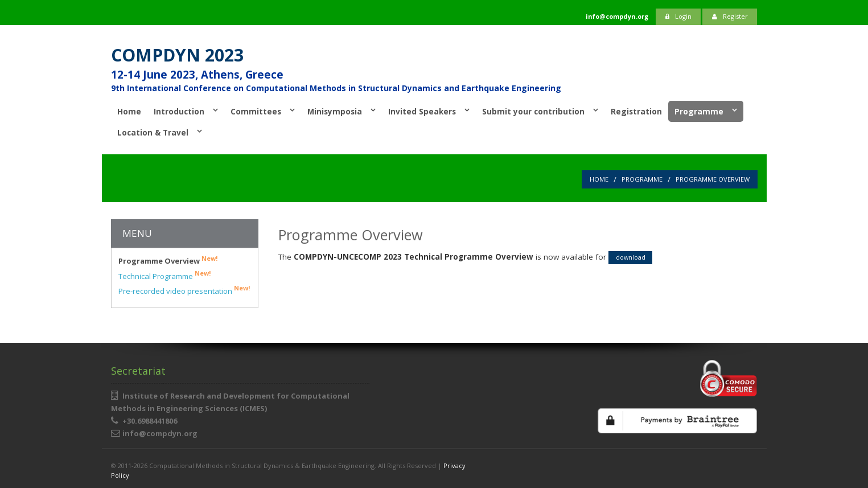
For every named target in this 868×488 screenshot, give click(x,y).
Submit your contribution (533, 111)
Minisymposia (335, 111)
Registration (636, 111)
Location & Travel (153, 132)
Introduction (179, 111)
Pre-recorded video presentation (184, 291)
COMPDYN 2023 (177, 55)
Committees (256, 111)
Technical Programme (164, 276)
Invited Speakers (422, 111)
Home (129, 111)
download (631, 257)
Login (678, 16)
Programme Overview (713, 179)
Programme (699, 111)
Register (730, 16)
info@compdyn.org (160, 433)
